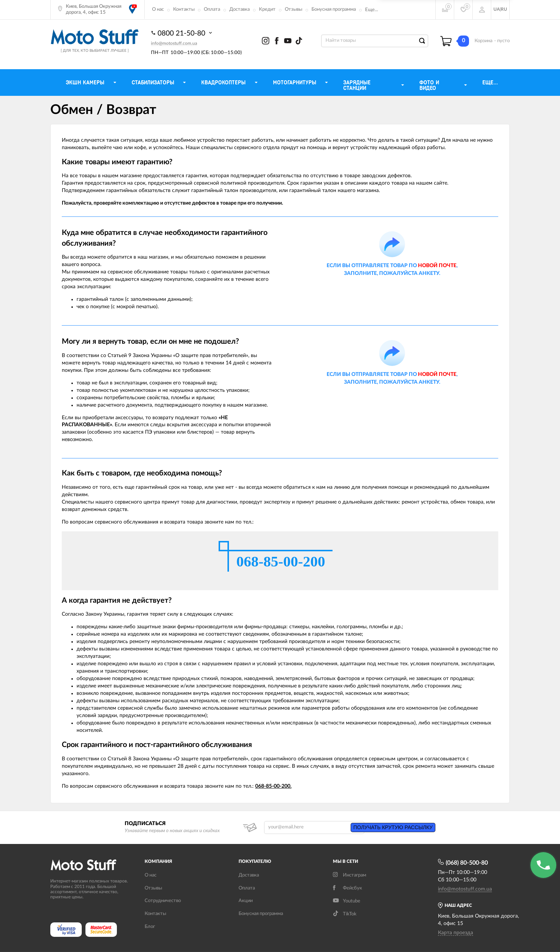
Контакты (184, 9)
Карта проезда (456, 933)
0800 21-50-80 (182, 33)
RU (504, 9)
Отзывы (294, 9)
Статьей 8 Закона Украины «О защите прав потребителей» (178, 759)
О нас (158, 9)
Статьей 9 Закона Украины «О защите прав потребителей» (178, 356)
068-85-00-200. (273, 786)
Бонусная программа (334, 9)
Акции (246, 901)
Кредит (267, 9)
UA (497, 9)
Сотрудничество (163, 901)
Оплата (212, 9)
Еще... (372, 10)
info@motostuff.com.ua (174, 43)
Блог (150, 927)
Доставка (239, 9)
